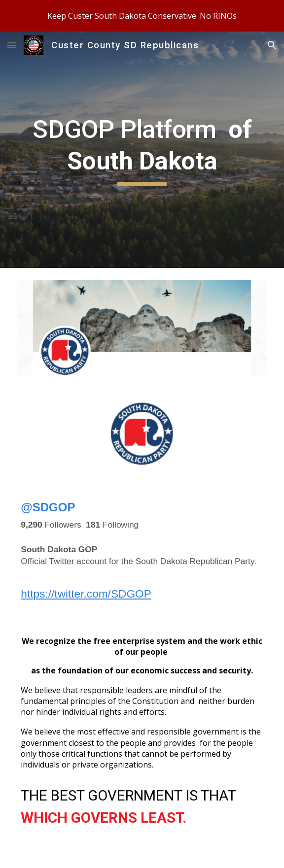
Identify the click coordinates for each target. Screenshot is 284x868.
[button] (12, 45)
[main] (142, 150)
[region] (142, 16)
